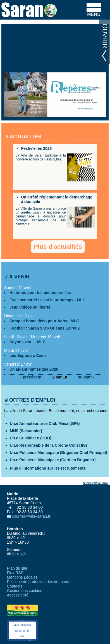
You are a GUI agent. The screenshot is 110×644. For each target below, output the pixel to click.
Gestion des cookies (25, 591)
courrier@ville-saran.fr (31, 516)
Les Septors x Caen (28, 356)
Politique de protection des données (38, 582)
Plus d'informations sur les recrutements (48, 468)
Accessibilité (18, 595)
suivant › (86, 377)
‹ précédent (31, 377)
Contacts (15, 586)
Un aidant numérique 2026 (34, 369)
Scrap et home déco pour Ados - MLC (44, 321)
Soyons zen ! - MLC (27, 342)
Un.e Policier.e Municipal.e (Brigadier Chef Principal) (58, 453)
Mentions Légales (22, 577)
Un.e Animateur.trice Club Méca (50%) (45, 423)
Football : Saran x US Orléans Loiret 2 (45, 328)
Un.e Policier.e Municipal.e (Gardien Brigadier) (53, 460)
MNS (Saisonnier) (26, 431)
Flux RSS (15, 573)
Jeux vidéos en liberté (30, 307)
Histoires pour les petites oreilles (40, 293)
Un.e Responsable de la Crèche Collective (49, 445)
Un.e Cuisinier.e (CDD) (31, 438)
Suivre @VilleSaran (96, 483)
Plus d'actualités (58, 247)
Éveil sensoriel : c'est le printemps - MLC (47, 300)
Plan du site (17, 568)
